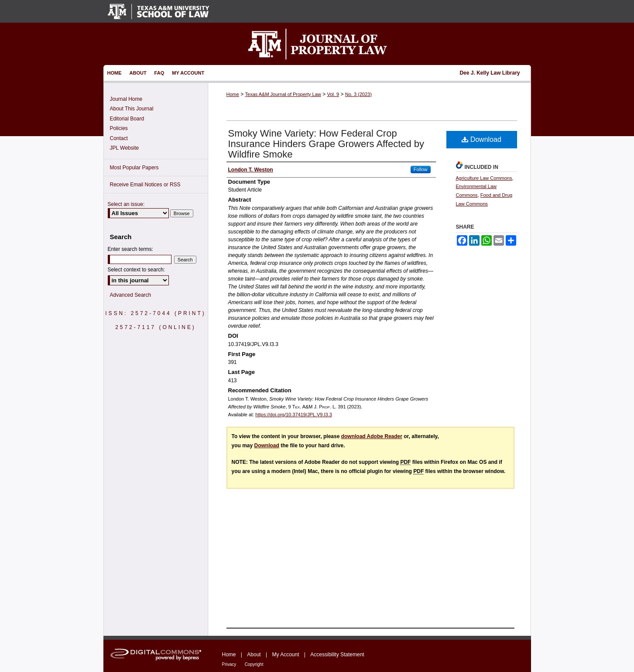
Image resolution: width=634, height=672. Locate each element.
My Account (285, 655)
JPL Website (125, 148)
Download (481, 139)
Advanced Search (131, 295)
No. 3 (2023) (358, 94)
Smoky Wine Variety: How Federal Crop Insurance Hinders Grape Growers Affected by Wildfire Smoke (326, 144)
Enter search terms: (131, 249)
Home (233, 94)
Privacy (229, 664)
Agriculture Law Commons (484, 178)
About (254, 655)
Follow (421, 169)
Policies (119, 128)
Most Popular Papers (134, 168)
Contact (119, 138)
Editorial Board (127, 119)
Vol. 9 (333, 94)
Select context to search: (136, 270)
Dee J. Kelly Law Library (490, 73)
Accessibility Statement (337, 655)
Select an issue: (126, 204)
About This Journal (132, 109)
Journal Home (126, 99)
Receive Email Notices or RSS (145, 185)
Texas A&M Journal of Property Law (283, 94)
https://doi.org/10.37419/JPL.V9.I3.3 (294, 415)
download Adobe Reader (372, 436)
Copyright (254, 664)
